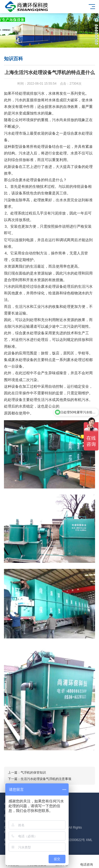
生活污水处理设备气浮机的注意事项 (46, 779)
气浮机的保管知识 (33, 773)
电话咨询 (87, 862)
